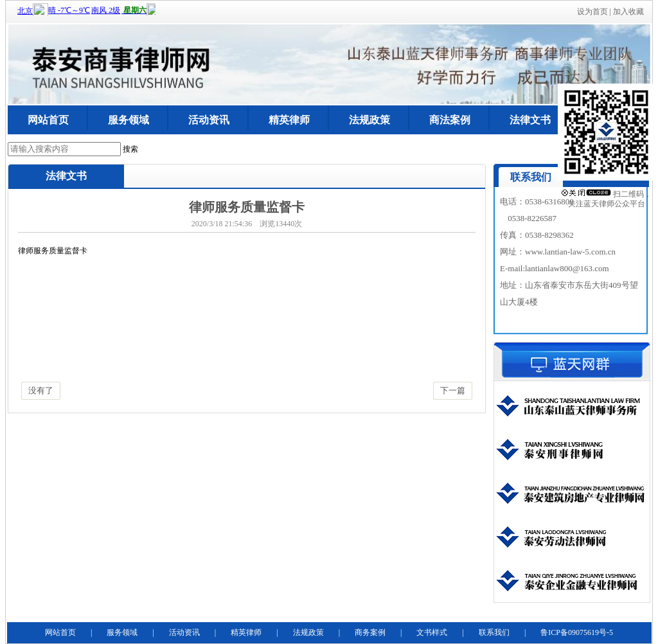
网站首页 (48, 120)
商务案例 (370, 632)
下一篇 (453, 390)
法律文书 (530, 120)
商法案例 (450, 120)
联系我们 (494, 632)
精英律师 (289, 120)
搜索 (130, 149)
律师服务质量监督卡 (53, 251)
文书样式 (432, 632)
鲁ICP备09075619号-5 (577, 632)
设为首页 (592, 12)
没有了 (41, 390)
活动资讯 (209, 120)
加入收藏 (628, 12)
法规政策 (369, 120)
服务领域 (129, 120)
